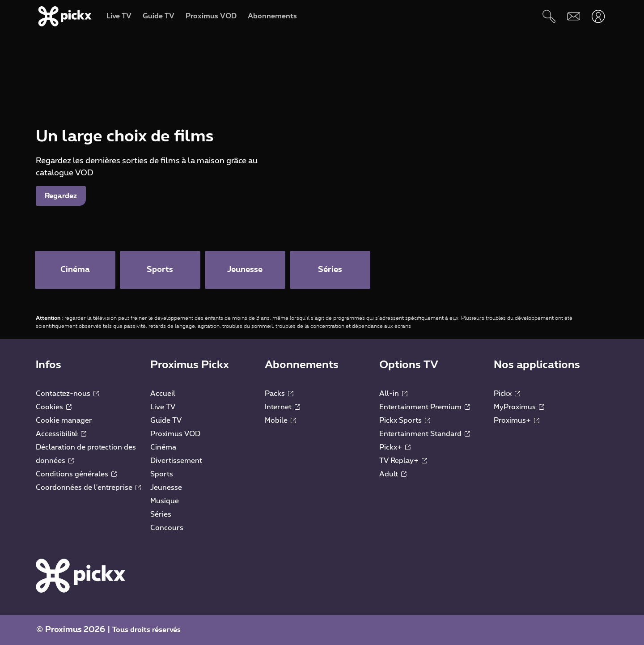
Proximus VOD (175, 434)
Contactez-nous (67, 394)
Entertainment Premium (425, 407)
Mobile (280, 420)
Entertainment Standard (425, 434)
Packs (279, 394)
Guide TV (166, 420)
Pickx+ (395, 447)
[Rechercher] (549, 16)
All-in (393, 394)
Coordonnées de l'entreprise (88, 488)
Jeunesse (166, 488)
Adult (393, 474)
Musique (165, 501)
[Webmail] (574, 16)
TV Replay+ (403, 461)
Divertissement (176, 461)
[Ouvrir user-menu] (598, 16)
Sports (162, 474)
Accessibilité (61, 434)
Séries (161, 514)
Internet (282, 407)
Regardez (61, 196)
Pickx (507, 394)
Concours (167, 528)
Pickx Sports (405, 420)
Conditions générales (76, 474)
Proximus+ (517, 420)
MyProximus (519, 407)
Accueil (163, 394)
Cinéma (163, 447)
